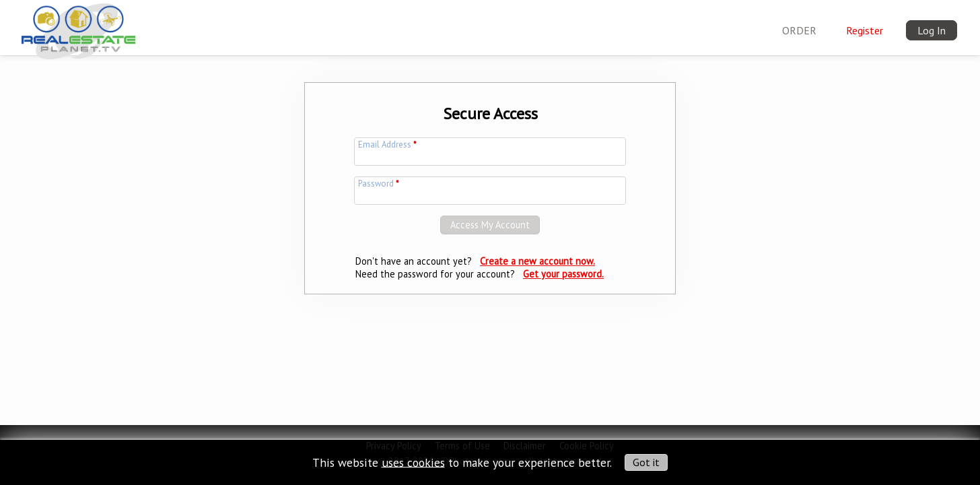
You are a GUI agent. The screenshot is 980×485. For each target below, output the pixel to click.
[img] (78, 28)
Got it (646, 462)
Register (865, 30)
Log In (932, 30)
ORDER (799, 30)
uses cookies (413, 462)
